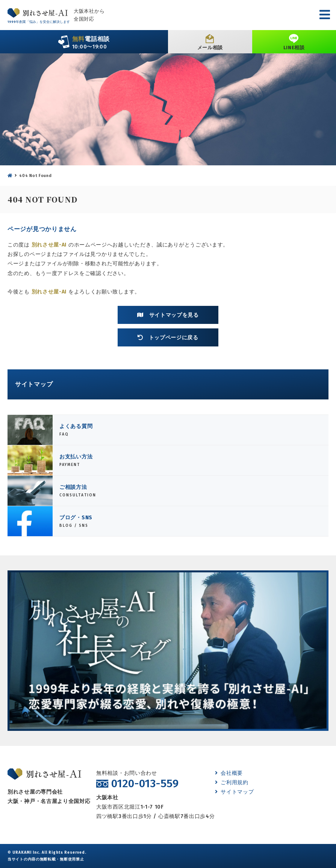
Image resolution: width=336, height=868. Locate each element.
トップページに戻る (168, 337)
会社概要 (229, 773)
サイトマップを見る (168, 315)
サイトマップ (235, 792)
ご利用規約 (232, 783)
